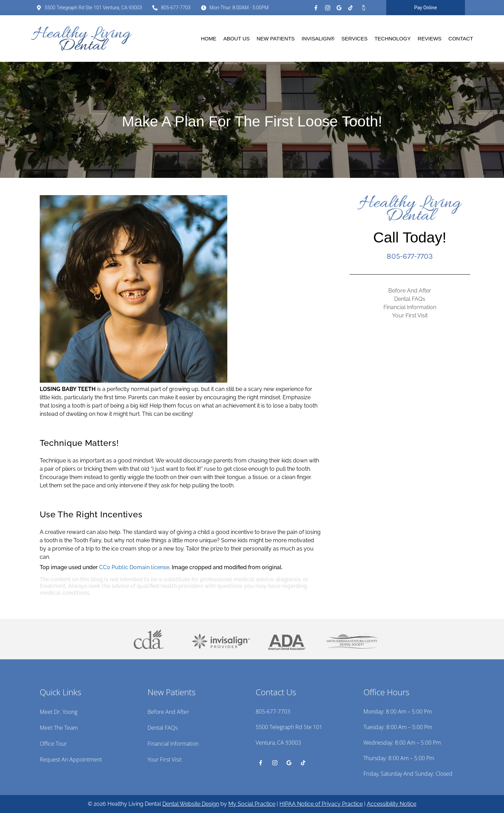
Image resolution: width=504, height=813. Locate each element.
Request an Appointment (71, 759)
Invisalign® (318, 39)
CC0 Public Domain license (134, 567)
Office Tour (53, 744)
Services (354, 39)
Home (208, 39)
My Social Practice (252, 804)
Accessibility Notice (392, 804)
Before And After (410, 291)
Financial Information (410, 307)
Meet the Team (59, 728)
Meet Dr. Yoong (59, 712)
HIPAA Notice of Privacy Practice (321, 804)
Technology (393, 39)
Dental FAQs (410, 299)
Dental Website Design (191, 804)
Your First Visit (410, 315)
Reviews (430, 39)
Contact (461, 39)
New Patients (276, 39)
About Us (236, 39)
